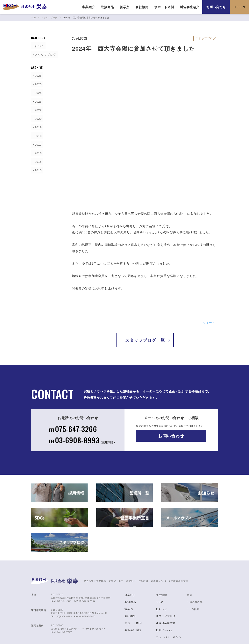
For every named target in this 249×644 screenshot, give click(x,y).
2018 (37, 135)
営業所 (129, 584)
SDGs (160, 577)
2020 (37, 118)
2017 (37, 144)
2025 (37, 84)
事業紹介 (130, 570)
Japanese (196, 577)
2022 (37, 109)
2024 (37, 92)
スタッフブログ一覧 (145, 314)
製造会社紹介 (133, 605)
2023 (37, 101)
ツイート (208, 296)
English (195, 584)
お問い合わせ (216, 7)
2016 (37, 152)
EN (243, 7)
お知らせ (161, 584)
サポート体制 (133, 598)
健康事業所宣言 (166, 598)
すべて (38, 46)
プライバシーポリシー (170, 612)
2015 (37, 161)
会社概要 (130, 591)
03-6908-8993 (82, 415)
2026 (37, 75)
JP (236, 7)
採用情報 (161, 570)
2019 (37, 127)
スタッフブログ (45, 54)
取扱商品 (130, 577)
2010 (37, 169)
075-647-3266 (72, 403)
